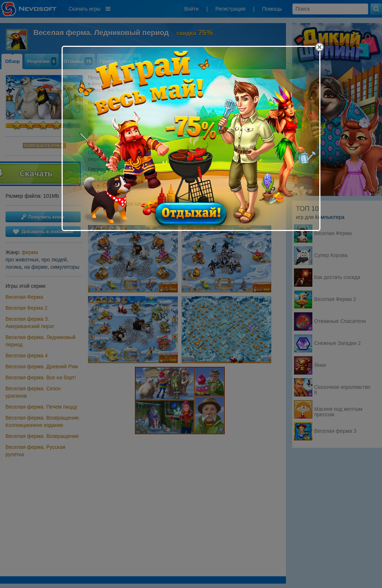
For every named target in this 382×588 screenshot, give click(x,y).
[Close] (319, 47)
